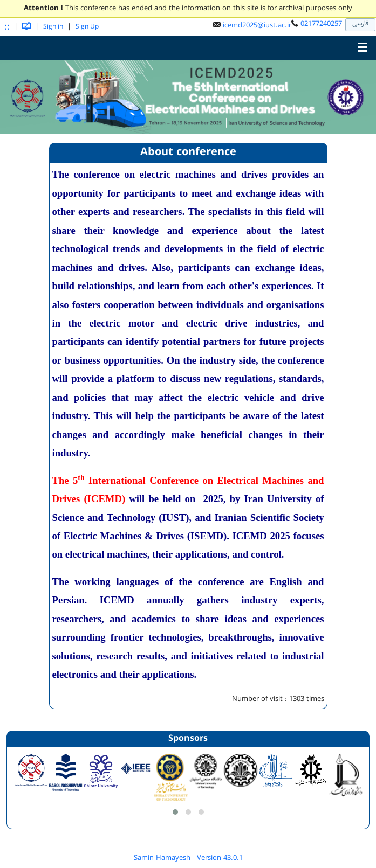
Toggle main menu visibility (365, 45)
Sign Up (87, 27)
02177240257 (321, 24)
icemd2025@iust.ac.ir (257, 25)
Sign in (53, 27)
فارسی (360, 23)
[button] (175, 812)
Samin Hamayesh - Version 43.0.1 (188, 858)
